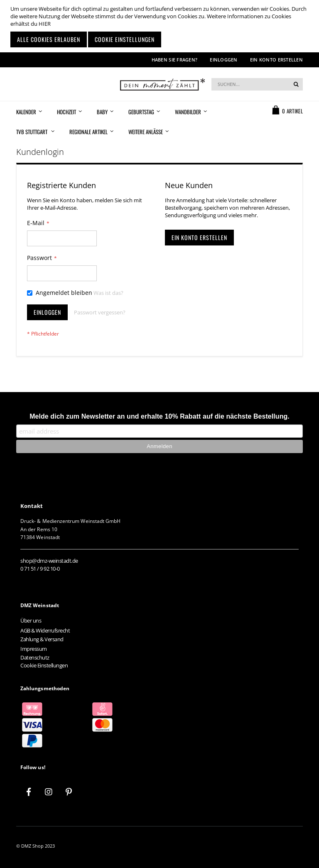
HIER (45, 24)
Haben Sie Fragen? (175, 60)
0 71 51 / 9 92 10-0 (40, 569)
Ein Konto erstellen (276, 60)
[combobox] (257, 84)
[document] (161, 26)
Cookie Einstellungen (44, 665)
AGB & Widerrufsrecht (45, 630)
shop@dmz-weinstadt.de (49, 561)
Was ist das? (108, 293)
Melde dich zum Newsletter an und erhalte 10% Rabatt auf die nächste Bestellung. (159, 416)
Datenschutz (35, 657)
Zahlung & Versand (42, 639)
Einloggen (223, 60)
